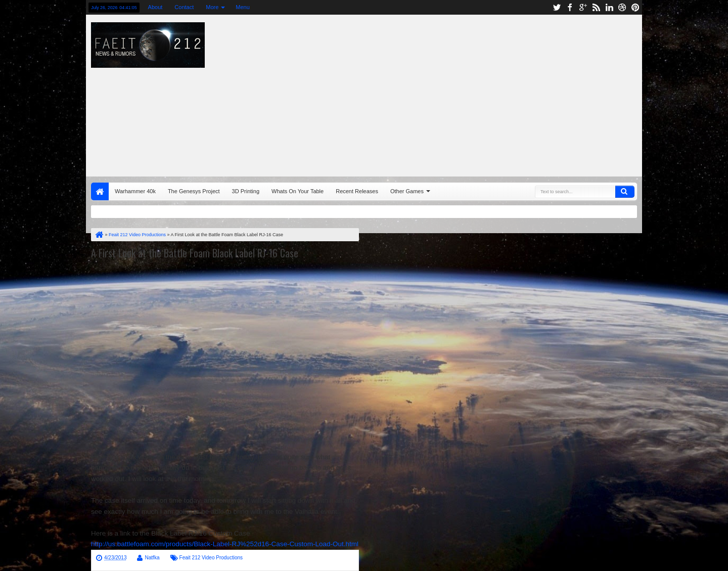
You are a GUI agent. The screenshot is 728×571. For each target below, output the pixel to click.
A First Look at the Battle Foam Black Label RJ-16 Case (195, 253)
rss (596, 7)
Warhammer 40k (135, 191)
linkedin (609, 7)
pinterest (635, 7)
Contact (184, 7)
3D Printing (246, 191)
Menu (243, 7)
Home (100, 191)
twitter (557, 7)
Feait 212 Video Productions (211, 558)
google (583, 7)
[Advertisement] (498, 93)
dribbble (622, 7)
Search (625, 192)
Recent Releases (357, 191)
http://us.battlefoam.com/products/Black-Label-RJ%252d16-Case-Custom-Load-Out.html (225, 544)
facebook (570, 7)
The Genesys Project (194, 191)
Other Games (407, 191)
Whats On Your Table (298, 191)
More (212, 7)
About (155, 7)
